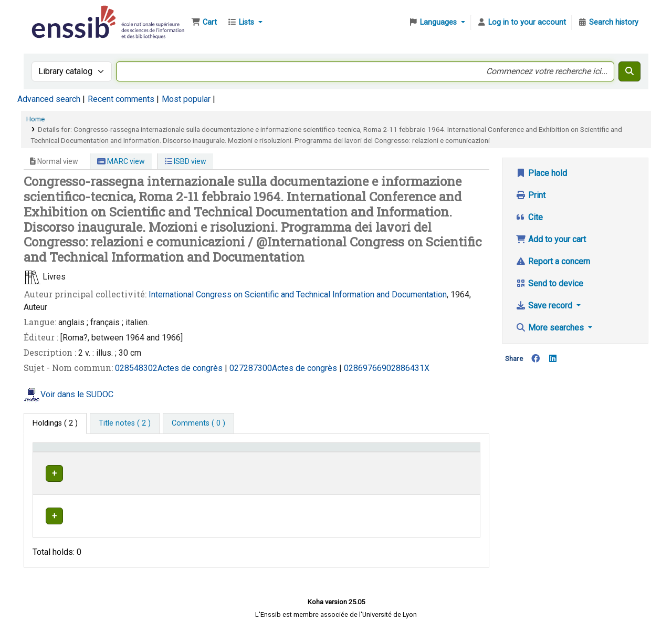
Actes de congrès (191, 368)
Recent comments (121, 99)
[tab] (125, 423)
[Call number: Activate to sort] (369, 452)
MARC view (121, 161)
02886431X (408, 368)
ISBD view (186, 161)
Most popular (186, 99)
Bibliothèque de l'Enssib (56, 15)
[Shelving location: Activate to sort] (263, 452)
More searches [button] (551, 328)
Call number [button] (337, 452)
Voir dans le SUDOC (77, 394)
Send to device (549, 283)
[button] (204, 23)
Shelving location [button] (246, 452)
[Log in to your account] (521, 23)
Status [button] (442, 452)
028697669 (365, 368)
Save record (545, 306)
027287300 (251, 368)
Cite (529, 217)
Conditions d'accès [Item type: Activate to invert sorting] (70, 452)
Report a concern (553, 261)
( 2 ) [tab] (55, 423)
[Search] (629, 71)
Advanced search (49, 99)
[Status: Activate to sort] (453, 452)
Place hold (541, 173)
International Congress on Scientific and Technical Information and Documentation (298, 294)
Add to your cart (551, 239)
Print (531, 195)
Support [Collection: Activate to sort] (171, 452)
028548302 (136, 368)
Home (35, 119)
